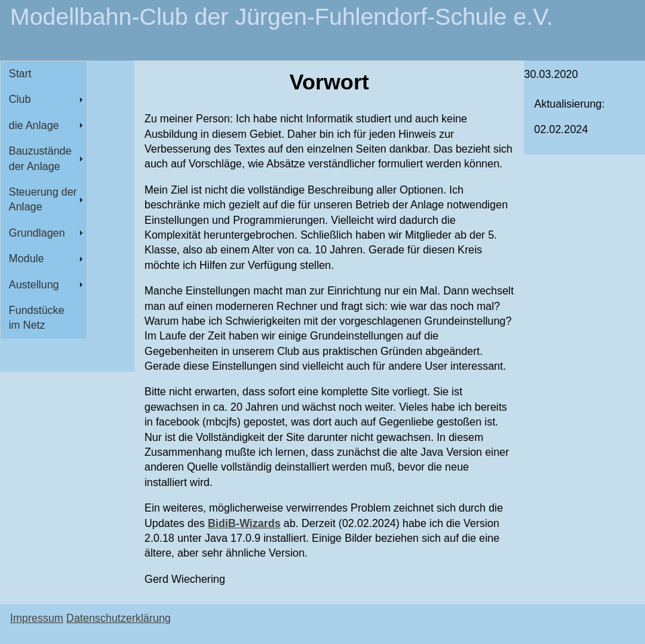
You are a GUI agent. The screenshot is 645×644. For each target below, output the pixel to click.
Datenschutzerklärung (119, 618)
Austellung (34, 285)
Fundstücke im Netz (37, 318)
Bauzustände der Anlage (40, 158)
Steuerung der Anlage (43, 199)
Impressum (37, 618)
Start (20, 74)
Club (20, 99)
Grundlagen (37, 233)
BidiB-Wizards (244, 523)
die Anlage (34, 125)
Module (26, 258)
